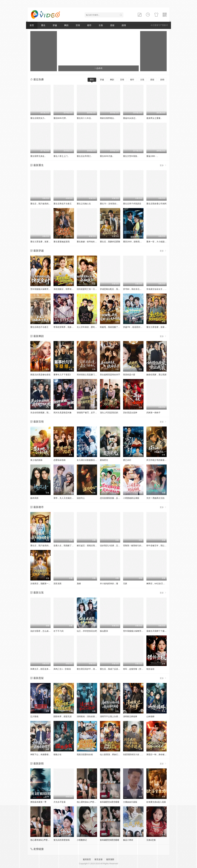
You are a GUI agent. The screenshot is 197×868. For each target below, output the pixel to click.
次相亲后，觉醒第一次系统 (42, 584)
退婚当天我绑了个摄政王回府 (159, 631)
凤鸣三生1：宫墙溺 (62, 669)
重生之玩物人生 (84, 204)
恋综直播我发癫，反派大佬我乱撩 (115, 498)
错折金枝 (150, 669)
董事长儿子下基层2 (62, 375)
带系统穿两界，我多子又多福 (67, 327)
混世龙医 (58, 584)
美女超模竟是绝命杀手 (110, 375)
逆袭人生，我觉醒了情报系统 (67, 546)
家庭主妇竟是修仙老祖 (40, 375)
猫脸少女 (58, 754)
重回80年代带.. (60, 118)
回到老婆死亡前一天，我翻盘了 (91, 289)
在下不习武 (59, 631)
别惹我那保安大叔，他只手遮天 (137, 754)
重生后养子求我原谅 (132, 204)
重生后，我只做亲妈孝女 (41, 204)
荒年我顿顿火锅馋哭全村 (41, 289)
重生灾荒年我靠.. (131, 156)
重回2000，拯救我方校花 (134, 242)
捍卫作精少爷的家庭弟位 (157, 460)
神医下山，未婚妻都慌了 (41, 754)
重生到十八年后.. (84, 118)
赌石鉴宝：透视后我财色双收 (90, 546)
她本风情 (34, 498)
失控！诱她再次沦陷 (155, 498)
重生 (43, 25)
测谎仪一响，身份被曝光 (157, 754)
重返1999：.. (152, 156)
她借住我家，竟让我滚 (156, 375)
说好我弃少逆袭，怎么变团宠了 (114, 546)
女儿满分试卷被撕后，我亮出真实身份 (94, 460)
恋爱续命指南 (60, 460)
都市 (89, 25)
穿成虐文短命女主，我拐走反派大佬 (162, 289)
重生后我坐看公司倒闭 (156, 204)
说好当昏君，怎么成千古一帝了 (44, 631)
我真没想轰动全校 (85, 754)
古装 (101, 25)
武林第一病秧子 (153, 413)
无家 (125, 584)
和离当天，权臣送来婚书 (41, 669)
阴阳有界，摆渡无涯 (63, 716)
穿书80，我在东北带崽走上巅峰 (137, 289)
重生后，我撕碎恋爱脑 (110, 242)
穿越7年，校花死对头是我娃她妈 (138, 327)
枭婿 (79, 584)
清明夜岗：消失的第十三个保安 (91, 716)
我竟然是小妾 (129, 375)
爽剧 (66, 25)
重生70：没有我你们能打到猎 (113, 204)
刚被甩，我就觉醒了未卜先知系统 (115, 327)
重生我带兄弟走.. (38, 156)
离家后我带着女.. (108, 118)
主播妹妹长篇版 (130, 802)
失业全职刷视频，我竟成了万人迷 (45, 413)
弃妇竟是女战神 (130, 413)
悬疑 (112, 25)
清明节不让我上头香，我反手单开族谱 (117, 716)
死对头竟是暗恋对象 (63, 413)
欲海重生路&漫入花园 (156, 802)
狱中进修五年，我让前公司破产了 (161, 546)
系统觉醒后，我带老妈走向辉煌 (68, 289)
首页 (32, 25)
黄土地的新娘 (36, 460)
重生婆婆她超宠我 (62, 242)
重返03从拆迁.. (130, 118)
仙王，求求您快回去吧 (87, 631)
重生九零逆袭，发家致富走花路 (44, 242)
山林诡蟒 (150, 716)
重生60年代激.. (107, 156)
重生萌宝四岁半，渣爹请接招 (90, 669)
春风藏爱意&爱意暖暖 (110, 802)
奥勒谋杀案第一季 (38, 802)
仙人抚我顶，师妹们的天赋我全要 (115, 754)
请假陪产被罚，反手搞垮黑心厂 (91, 413)
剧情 (124, 25)
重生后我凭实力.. (38, 118)
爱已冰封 (127, 460)
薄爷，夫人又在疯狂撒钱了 (66, 498)
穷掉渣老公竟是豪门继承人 (89, 375)
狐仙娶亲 (104, 631)
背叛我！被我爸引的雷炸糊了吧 (137, 546)
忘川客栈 (34, 716)
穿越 (55, 25)
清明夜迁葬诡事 (130, 716)
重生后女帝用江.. (84, 156)
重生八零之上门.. (61, 156)
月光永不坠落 (60, 802)
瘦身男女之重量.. (154, 118)
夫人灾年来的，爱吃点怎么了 (90, 327)
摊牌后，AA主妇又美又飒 (158, 584)
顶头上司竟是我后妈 (109, 413)
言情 (78, 25)
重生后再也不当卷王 (63, 204)
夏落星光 (104, 460)
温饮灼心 (81, 498)
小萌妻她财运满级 (131, 498)
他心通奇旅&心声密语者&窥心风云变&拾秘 (96, 802)
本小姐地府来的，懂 (109, 584)
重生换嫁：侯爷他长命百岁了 (90, 242)
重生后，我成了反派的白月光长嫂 (115, 669)
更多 (163, 165)
